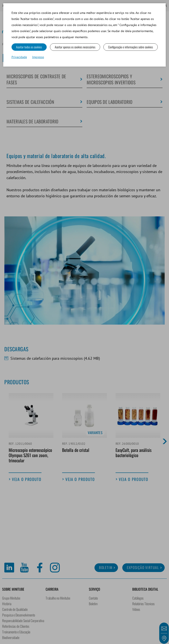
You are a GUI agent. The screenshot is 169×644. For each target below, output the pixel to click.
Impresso (38, 57)
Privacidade (19, 57)
